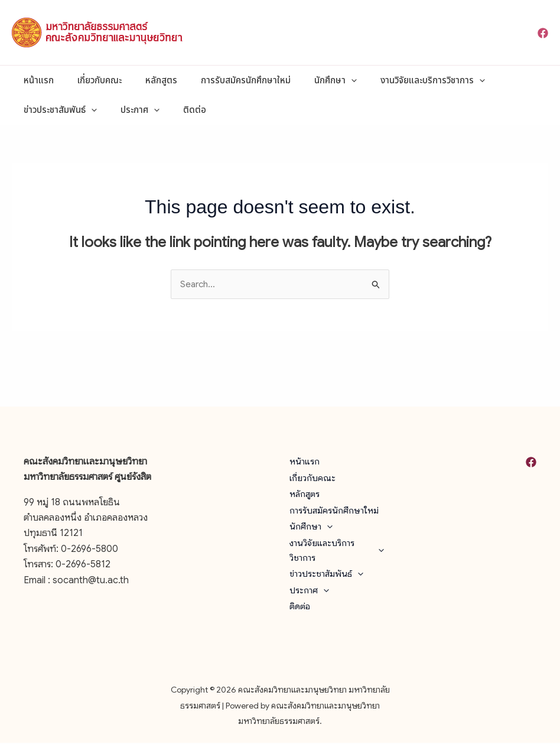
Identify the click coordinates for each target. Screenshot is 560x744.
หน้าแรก (36, 80)
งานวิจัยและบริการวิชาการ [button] (400, 80)
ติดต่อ (180, 110)
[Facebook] (543, 33)
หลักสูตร (146, 80)
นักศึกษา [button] (309, 80)
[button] (325, 80)
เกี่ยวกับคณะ (91, 80)
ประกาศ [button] (131, 110)
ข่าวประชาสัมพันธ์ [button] (57, 110)
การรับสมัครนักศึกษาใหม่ (225, 80)
